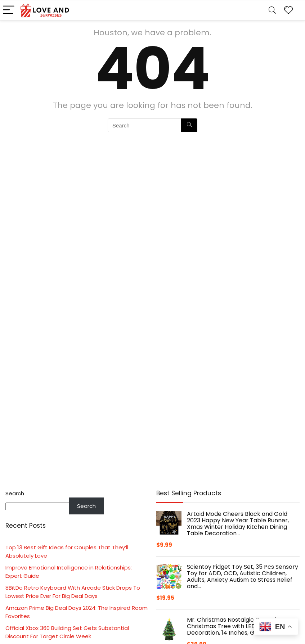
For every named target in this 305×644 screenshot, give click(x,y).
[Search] (272, 10)
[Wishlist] (288, 10)
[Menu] (9, 10)
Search (15, 493)
